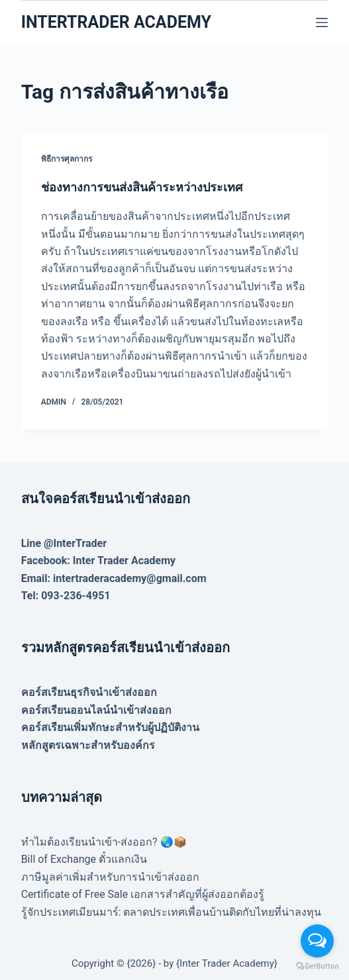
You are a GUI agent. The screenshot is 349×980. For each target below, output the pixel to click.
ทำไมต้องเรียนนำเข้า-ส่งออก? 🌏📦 (104, 842)
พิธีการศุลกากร (67, 159)
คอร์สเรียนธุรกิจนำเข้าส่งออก (89, 692)
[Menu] (322, 23)
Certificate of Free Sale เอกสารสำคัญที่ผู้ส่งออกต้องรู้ (143, 894)
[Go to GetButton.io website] (317, 966)
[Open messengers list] (317, 941)
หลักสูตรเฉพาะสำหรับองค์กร (88, 745)
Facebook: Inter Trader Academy (99, 561)
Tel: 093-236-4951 (66, 596)
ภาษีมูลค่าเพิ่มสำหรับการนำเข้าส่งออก (110, 877)
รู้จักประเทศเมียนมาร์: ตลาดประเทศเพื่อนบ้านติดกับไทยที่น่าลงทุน (172, 912)
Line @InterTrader (64, 543)
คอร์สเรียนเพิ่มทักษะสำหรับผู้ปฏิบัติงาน (110, 727)
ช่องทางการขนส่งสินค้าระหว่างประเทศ (142, 187)
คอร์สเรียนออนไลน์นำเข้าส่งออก (96, 710)
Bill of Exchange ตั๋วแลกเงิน (84, 859)
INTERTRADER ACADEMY (116, 22)
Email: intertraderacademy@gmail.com (114, 578)
